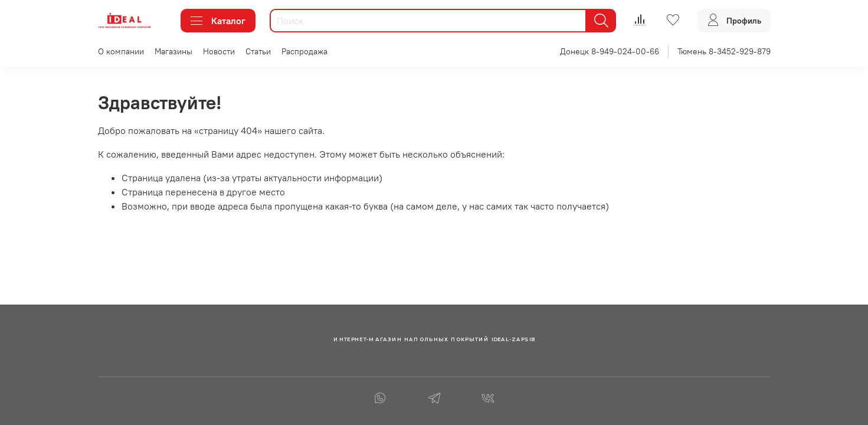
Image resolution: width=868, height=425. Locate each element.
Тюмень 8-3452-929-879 (724, 51)
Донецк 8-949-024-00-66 (610, 51)
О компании (121, 51)
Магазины (173, 51)
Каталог (218, 21)
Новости (219, 51)
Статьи (258, 51)
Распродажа (304, 51)
